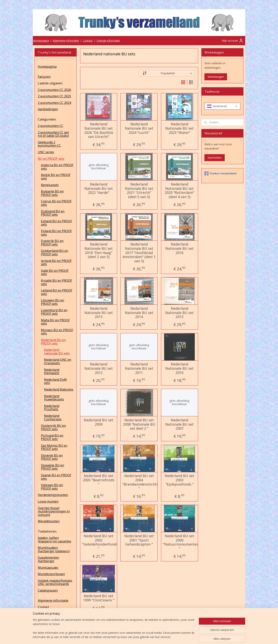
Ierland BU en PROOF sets (56, 263)
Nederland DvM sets (55, 381)
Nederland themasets (52, 371)
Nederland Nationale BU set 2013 (179, 313)
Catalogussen (48, 590)
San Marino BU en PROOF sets (54, 447)
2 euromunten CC (51, 126)
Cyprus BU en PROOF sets (56, 203)
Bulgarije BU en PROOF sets (52, 193)
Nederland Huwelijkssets (54, 398)
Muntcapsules (48, 568)
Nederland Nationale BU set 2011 (139, 368)
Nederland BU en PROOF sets (53, 342)
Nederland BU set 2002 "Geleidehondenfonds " (99, 542)
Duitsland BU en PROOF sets (53, 213)
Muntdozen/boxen (51, 574)
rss (137, 637)
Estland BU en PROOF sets (56, 223)
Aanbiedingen (48, 109)
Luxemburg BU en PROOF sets (54, 312)
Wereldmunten (49, 521)
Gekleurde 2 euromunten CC (49, 144)
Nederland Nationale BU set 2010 (179, 368)
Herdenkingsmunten (53, 495)
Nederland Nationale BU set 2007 (179, 424)
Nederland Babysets (59, 389)
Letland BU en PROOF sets (57, 292)
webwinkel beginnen (152, 637)
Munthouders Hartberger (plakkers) (54, 549)
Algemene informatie (66, 41)
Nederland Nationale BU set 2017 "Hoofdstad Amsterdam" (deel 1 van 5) (139, 253)
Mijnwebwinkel (186, 637)
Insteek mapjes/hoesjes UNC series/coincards (55, 582)
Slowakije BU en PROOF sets (53, 467)
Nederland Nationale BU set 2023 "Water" (179, 128)
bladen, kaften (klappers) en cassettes (55, 540)
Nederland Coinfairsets (53, 417)
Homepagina (41, 41)
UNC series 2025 (50, 620)
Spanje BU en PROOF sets (56, 477)
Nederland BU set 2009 (99, 422)
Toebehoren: (47, 531)
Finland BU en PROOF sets (56, 233)
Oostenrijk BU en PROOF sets (53, 427)
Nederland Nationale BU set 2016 (179, 248)
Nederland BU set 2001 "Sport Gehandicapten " (139, 540)
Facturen (44, 77)
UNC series (46, 152)
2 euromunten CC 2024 (54, 103)
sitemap (129, 637)
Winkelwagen (216, 77)
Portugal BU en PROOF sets (52, 437)
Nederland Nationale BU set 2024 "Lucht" (139, 128)
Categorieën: (47, 119)
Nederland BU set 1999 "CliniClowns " (98, 598)
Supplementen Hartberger (48, 559)
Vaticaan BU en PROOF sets (52, 487)
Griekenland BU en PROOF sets (55, 252)
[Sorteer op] (167, 73)
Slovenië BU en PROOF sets (52, 457)
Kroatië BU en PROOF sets (56, 282)
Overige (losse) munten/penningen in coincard (54, 511)
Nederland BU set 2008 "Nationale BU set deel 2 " (139, 424)
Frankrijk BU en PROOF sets (52, 243)
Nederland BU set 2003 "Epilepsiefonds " (179, 480)
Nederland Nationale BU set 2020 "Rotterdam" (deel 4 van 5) (179, 191)
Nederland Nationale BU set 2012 (99, 368)
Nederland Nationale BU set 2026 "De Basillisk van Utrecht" (98, 130)
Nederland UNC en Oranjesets (58, 361)
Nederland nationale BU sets (57, 352)
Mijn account (233, 41)
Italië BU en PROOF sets (55, 272)
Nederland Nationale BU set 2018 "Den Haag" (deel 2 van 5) (99, 251)
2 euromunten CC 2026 (54, 90)
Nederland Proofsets (52, 408)
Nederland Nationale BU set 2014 (139, 313)
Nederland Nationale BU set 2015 (99, 313)
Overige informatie (108, 41)
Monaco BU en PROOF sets (57, 332)
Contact (88, 41)
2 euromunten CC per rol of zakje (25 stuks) (53, 134)
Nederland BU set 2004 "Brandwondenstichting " (139, 482)
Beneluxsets (50, 185)
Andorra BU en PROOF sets (57, 167)
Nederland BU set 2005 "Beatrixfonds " (99, 480)
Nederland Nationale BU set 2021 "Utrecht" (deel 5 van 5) (139, 191)
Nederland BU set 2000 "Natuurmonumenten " (179, 542)
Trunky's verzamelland (220, 174)
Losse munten (48, 501)
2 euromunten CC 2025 (54, 96)
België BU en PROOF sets (56, 177)
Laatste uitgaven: (50, 83)
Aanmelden (215, 158)
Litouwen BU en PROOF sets (53, 302)
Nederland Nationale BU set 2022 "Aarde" (99, 189)
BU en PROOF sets (51, 159)
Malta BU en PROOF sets (55, 322)
